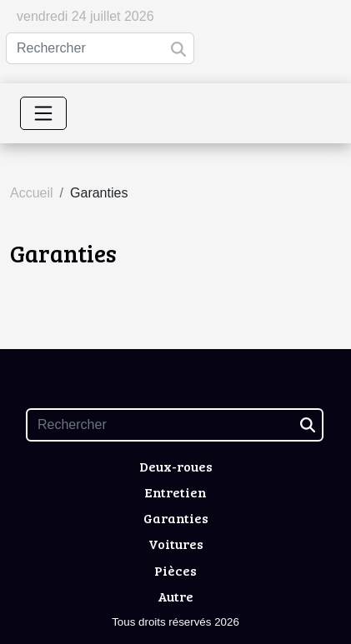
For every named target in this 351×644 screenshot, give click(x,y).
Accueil (32, 193)
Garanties (176, 518)
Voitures (176, 544)
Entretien (175, 492)
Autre (175, 596)
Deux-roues (176, 466)
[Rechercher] (100, 48)
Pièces (175, 570)
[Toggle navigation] (43, 113)
